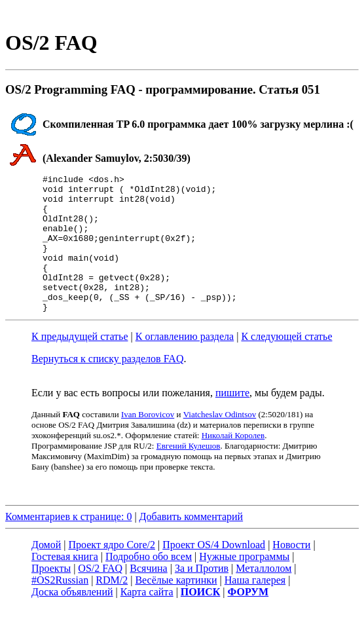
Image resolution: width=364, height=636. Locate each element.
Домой (46, 572)
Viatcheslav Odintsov (220, 442)
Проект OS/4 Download (214, 572)
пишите (232, 420)
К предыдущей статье (80, 364)
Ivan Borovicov (148, 442)
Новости (291, 572)
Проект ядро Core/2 (112, 572)
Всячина (148, 596)
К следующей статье (286, 364)
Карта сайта (147, 619)
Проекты (51, 596)
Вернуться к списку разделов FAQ (107, 386)
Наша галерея (255, 608)
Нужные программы (244, 584)
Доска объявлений (72, 619)
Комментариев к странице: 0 (68, 544)
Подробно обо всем (149, 584)
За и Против (202, 596)
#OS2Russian (60, 608)
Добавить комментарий (191, 544)
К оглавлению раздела (185, 364)
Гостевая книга (65, 584)
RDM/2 (112, 608)
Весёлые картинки (176, 608)
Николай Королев (233, 463)
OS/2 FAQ (100, 596)
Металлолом (264, 596)
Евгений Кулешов (189, 473)
